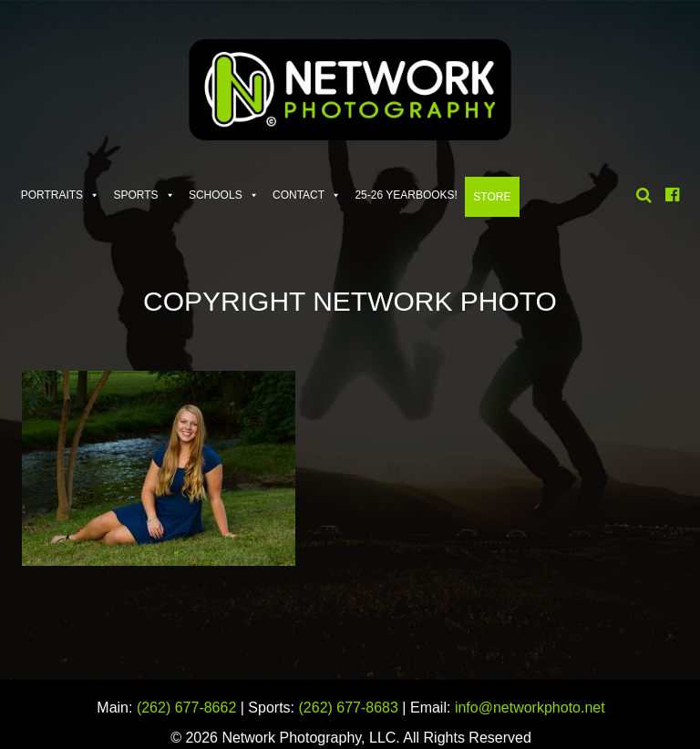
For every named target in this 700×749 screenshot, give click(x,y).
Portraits (52, 195)
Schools (216, 195)
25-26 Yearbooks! (406, 195)
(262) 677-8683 (349, 708)
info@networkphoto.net (530, 708)
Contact (299, 195)
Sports (135, 195)
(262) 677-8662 (186, 708)
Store (492, 197)
